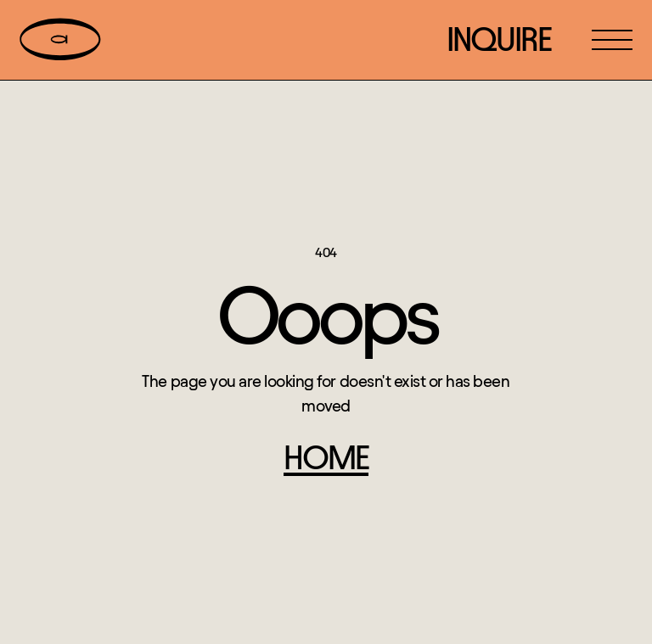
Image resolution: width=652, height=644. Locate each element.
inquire (499, 39)
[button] (612, 40)
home (326, 458)
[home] (60, 40)
